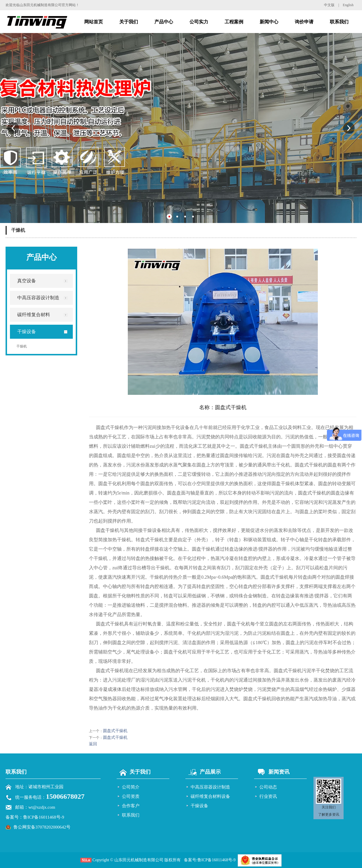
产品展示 (203, 772)
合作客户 (131, 806)
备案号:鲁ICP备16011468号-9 (210, 860)
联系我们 (339, 22)
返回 (93, 744)
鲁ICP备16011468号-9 (44, 817)
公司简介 (131, 787)
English (348, 5)
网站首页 (94, 22)
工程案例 (234, 22)
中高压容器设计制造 (210, 787)
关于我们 (129, 22)
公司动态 (268, 787)
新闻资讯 (272, 772)
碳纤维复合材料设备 (210, 796)
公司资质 (131, 796)
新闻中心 (269, 22)
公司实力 (199, 22)
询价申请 (304, 22)
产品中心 (164, 22)
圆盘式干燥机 (115, 731)
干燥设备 (199, 806)
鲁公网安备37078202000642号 (42, 827)
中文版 (329, 5)
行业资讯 (268, 796)
